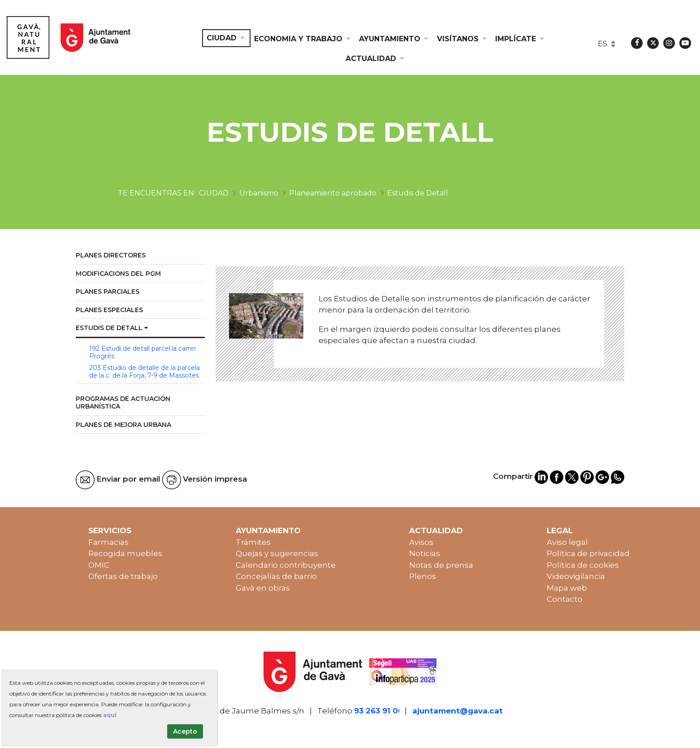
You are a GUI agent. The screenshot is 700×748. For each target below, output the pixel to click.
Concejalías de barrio (276, 576)
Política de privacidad (588, 553)
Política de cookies (583, 565)
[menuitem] (226, 38)
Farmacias (108, 542)
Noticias (425, 553)
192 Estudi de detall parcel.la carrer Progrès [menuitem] (143, 352)
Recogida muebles (125, 553)
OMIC (99, 565)
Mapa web (567, 588)
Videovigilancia (576, 576)
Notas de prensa (441, 565)
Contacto (565, 599)
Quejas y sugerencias (277, 553)
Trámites (253, 542)
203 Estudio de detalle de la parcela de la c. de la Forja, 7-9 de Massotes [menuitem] (145, 372)
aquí (110, 715)
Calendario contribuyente (286, 565)
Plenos (423, 576)
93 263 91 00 (379, 711)
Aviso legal (567, 542)
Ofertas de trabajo (123, 576)
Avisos (421, 542)
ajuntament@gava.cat (458, 711)
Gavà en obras (263, 588)
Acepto (185, 731)
